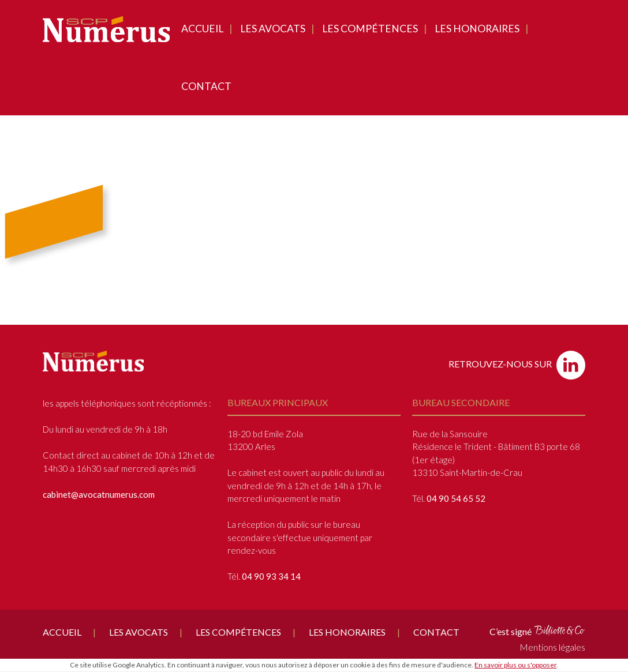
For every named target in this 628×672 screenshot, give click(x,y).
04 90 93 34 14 (271, 576)
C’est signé (537, 631)
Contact (206, 86)
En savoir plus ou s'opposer (515, 665)
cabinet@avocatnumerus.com (99, 494)
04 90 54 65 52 (456, 498)
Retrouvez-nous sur (517, 365)
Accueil (202, 29)
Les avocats (273, 29)
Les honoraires (477, 29)
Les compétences (370, 29)
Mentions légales (552, 647)
